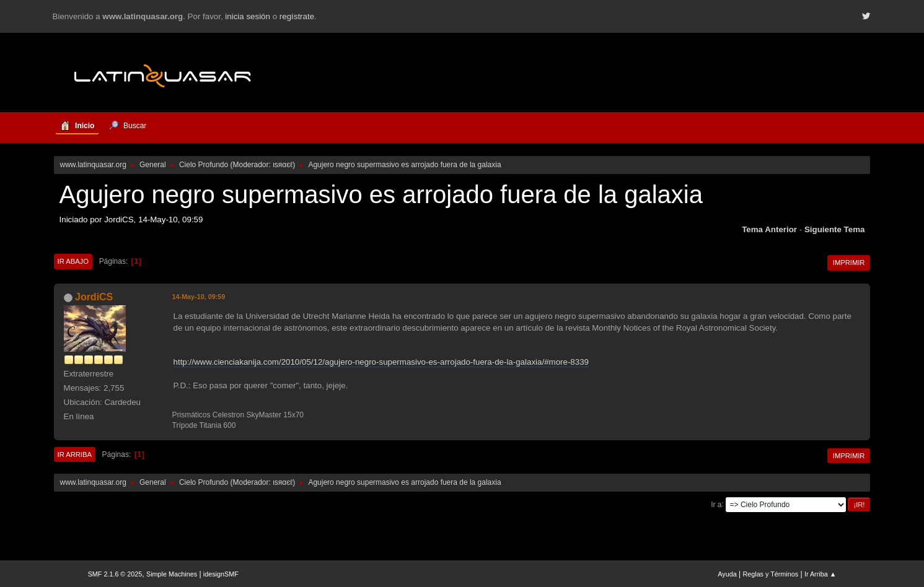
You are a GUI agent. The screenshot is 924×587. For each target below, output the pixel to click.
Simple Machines (172, 574)
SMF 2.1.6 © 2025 (115, 574)
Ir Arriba (75, 454)
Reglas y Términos (770, 574)
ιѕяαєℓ (283, 165)
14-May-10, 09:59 (199, 297)
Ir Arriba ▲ (820, 574)
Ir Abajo (73, 261)
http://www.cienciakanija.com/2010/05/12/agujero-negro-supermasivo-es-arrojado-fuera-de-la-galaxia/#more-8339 (381, 362)
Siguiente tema (835, 229)
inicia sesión (248, 16)
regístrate (297, 16)
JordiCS (94, 297)
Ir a (716, 504)
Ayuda (727, 574)
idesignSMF (221, 574)
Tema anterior (769, 229)
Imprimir (849, 263)
